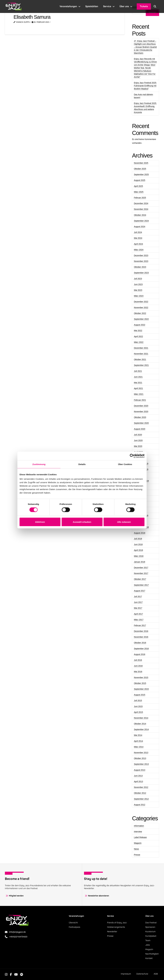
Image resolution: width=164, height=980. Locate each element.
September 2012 (141, 799)
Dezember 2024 (141, 203)
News (136, 849)
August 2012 (140, 805)
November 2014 (141, 718)
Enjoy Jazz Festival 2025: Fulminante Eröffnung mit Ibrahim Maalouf (145, 86)
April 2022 (138, 336)
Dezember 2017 (141, 568)
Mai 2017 (138, 608)
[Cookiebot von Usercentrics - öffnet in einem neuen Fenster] (132, 456)
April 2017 (138, 614)
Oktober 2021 (140, 359)
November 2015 (141, 677)
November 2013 (141, 753)
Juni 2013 (138, 776)
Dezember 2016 (141, 631)
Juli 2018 (138, 539)
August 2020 (140, 429)
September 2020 (141, 423)
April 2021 (138, 388)
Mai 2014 (138, 735)
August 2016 (140, 654)
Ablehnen (40, 522)
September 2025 (141, 174)
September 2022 (141, 319)
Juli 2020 (138, 435)
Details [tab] (82, 464)
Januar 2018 (139, 562)
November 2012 (141, 787)
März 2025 (139, 192)
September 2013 (141, 764)
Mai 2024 (138, 238)
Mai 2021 (138, 383)
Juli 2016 (138, 660)
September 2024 (141, 221)
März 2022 (139, 342)
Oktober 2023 (140, 267)
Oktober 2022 (140, 313)
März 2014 (139, 747)
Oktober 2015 (140, 683)
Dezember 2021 (141, 348)
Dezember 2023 (141, 255)
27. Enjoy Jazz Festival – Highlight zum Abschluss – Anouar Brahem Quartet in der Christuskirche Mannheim (145, 47)
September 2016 (141, 649)
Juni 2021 (138, 377)
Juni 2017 (138, 602)
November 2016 (141, 637)
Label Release (140, 837)
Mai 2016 (138, 672)
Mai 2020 (138, 446)
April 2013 (138, 781)
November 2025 (141, 163)
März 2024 (139, 250)
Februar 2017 (140, 625)
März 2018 (139, 556)
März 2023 (139, 296)
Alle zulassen (124, 522)
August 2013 (140, 770)
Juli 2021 (138, 371)
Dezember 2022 (141, 302)
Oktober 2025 (140, 169)
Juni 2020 (138, 440)
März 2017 (139, 620)
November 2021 (141, 354)
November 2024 (141, 209)
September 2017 (141, 585)
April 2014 (138, 741)
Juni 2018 (138, 544)
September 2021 (141, 365)
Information (139, 826)
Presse (137, 855)
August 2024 (140, 227)
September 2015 (141, 689)
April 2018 (138, 550)
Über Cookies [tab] (125, 464)
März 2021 (139, 394)
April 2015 (138, 712)
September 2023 (141, 273)
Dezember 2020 (141, 406)
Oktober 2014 (140, 724)
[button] (155, 6)
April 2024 (138, 244)
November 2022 (141, 308)
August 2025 (140, 180)
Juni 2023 (138, 284)
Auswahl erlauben (82, 522)
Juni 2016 (138, 666)
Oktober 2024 (140, 215)
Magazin (138, 843)
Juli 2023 (138, 279)
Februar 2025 (140, 198)
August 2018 (140, 533)
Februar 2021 (140, 400)
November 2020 (141, 412)
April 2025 (138, 186)
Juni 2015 (138, 706)
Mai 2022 (138, 331)
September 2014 (141, 729)
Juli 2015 (138, 701)
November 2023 (141, 261)
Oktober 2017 (140, 579)
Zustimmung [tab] (39, 464)
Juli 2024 (138, 232)
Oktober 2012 (140, 793)
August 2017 (140, 591)
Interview (138, 832)
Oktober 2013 (140, 758)
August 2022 (140, 325)
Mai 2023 (138, 290)
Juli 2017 (138, 597)
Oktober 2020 (140, 417)
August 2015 (140, 695)
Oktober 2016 (140, 643)
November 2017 (141, 573)
